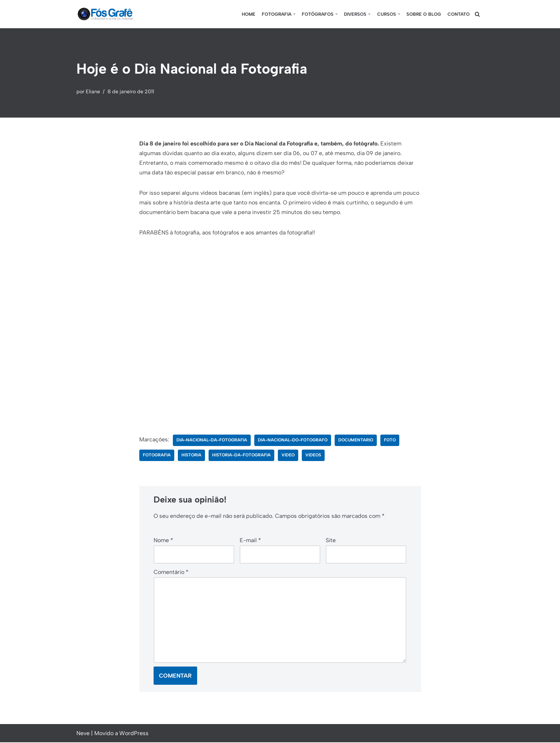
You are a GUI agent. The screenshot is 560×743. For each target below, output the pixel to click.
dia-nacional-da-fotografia (212, 441)
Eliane (93, 91)
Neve (83, 734)
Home (248, 14)
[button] (294, 14)
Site (331, 541)
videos (313, 456)
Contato (459, 14)
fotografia (157, 456)
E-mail (250, 541)
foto (390, 441)
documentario (356, 441)
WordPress (134, 734)
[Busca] (477, 14)
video (288, 456)
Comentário (171, 572)
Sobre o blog (424, 14)
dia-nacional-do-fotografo (293, 441)
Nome (163, 541)
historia (191, 456)
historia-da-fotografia (241, 456)
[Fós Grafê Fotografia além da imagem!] (105, 14)
